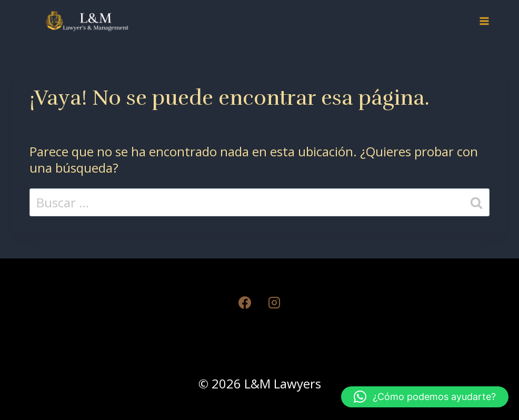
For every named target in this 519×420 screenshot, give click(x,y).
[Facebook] (245, 303)
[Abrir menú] (484, 21)
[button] (425, 397)
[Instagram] (274, 303)
